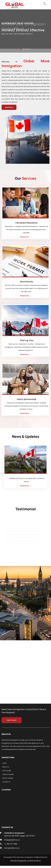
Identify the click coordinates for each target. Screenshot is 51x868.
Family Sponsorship (27, 399)
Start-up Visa (26, 340)
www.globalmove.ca (12, 848)
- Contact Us (6, 782)
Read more (25, 237)
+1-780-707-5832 (11, 844)
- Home (4, 763)
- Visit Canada (6, 771)
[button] (21, 49)
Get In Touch (12, 720)
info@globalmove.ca (12, 840)
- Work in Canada (7, 778)
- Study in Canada (7, 774)
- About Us (5, 767)
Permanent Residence (27, 223)
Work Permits (26, 282)
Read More (9, 107)
